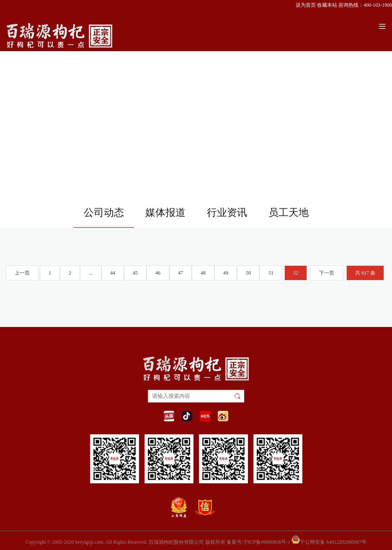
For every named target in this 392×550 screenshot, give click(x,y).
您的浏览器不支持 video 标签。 (196, 98)
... (91, 273)
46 (158, 273)
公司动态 (104, 213)
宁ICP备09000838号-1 (267, 542)
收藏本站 (327, 5)
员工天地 (289, 213)
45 (135, 273)
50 (248, 273)
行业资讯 (227, 213)
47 (181, 273)
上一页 (22, 273)
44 (113, 273)
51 (271, 273)
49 (226, 273)
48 (203, 273)
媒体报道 (165, 213)
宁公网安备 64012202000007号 (329, 540)
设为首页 (306, 5)
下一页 (327, 273)
